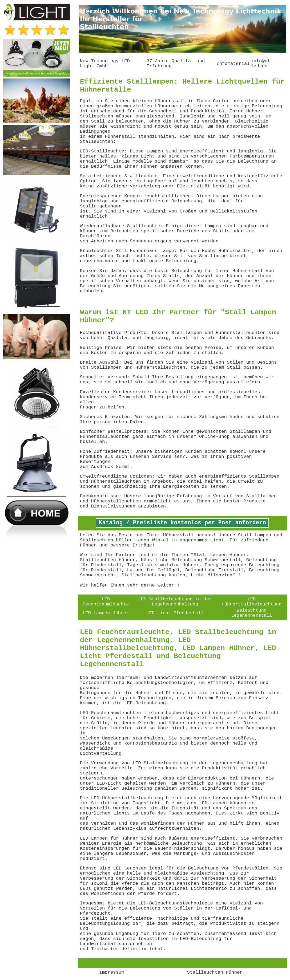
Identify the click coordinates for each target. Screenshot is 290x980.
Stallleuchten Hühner (215, 972)
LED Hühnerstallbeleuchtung (252, 602)
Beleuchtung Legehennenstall (251, 613)
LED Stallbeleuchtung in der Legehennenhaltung (175, 602)
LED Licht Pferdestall (175, 613)
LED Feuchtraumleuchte (106, 602)
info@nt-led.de (262, 64)
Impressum (112, 972)
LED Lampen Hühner (106, 613)
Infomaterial (233, 64)
